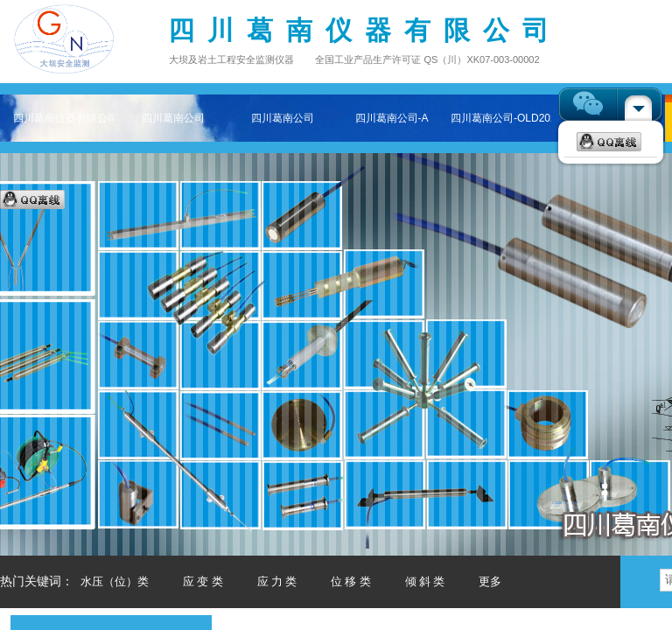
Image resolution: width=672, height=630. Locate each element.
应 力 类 (277, 581)
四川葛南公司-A (392, 118)
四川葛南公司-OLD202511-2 (501, 118)
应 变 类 (203, 581)
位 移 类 (351, 581)
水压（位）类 (115, 581)
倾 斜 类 (425, 581)
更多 (490, 581)
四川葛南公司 (173, 118)
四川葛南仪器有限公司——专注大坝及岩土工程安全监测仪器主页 (63, 118)
